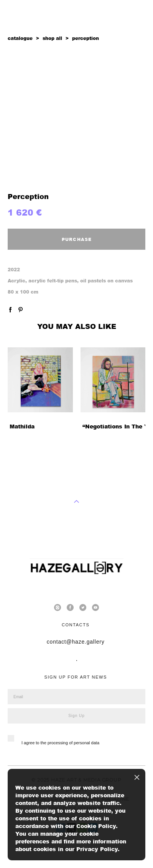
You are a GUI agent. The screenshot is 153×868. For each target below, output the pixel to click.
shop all (52, 38)
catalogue (20, 38)
